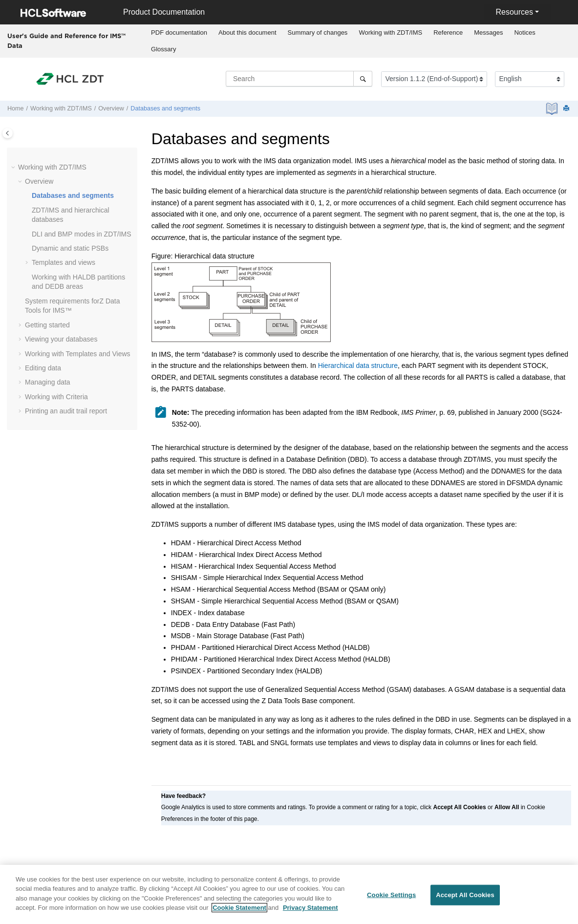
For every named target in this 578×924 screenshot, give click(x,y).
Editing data (43, 368)
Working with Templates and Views (78, 354)
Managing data (48, 382)
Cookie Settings (391, 898)
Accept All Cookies (465, 898)
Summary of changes (318, 32)
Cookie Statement (239, 911)
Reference (448, 32)
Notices (524, 32)
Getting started (47, 325)
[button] (14, 168)
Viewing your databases (61, 339)
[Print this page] (567, 109)
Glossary (163, 49)
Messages (488, 32)
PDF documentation (179, 32)
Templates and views (64, 262)
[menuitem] (179, 33)
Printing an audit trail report (66, 411)
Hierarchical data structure (358, 365)
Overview (111, 108)
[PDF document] (553, 109)
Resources (514, 12)
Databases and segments (165, 108)
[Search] (363, 79)
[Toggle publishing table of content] (8, 133)
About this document (247, 32)
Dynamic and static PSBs (70, 248)
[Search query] (299, 79)
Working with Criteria (56, 397)
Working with (390, 32)
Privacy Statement (310, 911)
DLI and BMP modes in (82, 234)
